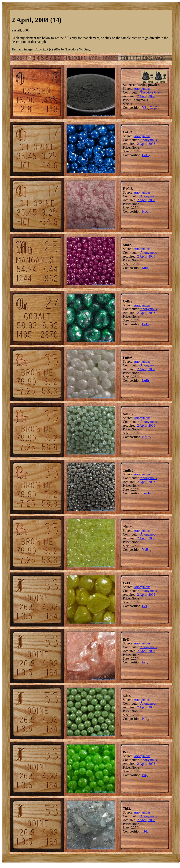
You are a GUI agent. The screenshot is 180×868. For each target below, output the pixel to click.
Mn (144, 268)
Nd (144, 437)
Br (148, 324)
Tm (144, 493)
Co (144, 155)
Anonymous (142, 89)
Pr (144, 775)
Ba (146, 108)
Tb (144, 831)
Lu (144, 380)
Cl (148, 155)
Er (144, 662)
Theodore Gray (151, 92)
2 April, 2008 (146, 96)
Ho (144, 211)
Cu (152, 108)
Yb (144, 550)
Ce (144, 606)
